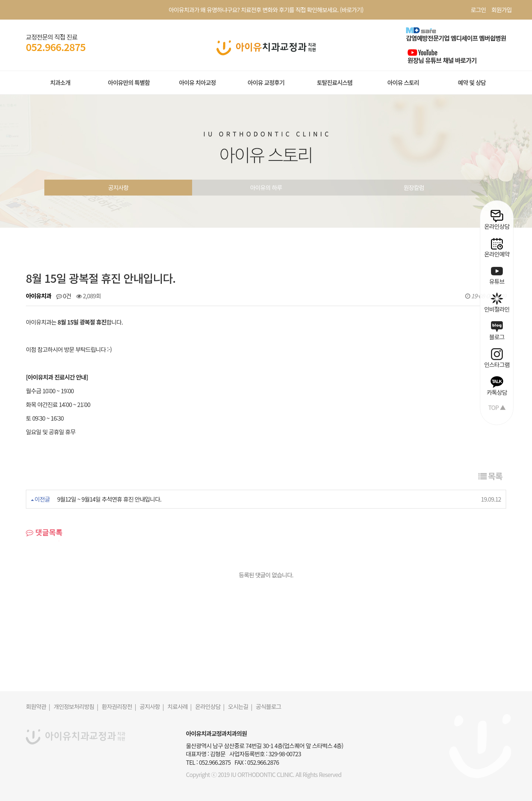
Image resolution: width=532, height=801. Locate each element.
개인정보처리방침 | (76, 706)
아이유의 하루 (266, 187)
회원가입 (502, 10)
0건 (64, 296)
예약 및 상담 (472, 82)
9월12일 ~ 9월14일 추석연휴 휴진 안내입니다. (109, 499)
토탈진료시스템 (335, 82)
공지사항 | (152, 706)
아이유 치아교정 (197, 82)
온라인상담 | (210, 706)
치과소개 (60, 82)
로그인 (478, 10)
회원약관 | (38, 706)
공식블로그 (268, 706)
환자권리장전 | (119, 706)
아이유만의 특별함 (129, 82)
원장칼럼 (414, 187)
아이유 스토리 (403, 82)
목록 (490, 476)
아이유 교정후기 (266, 82)
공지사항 (118, 187)
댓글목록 (44, 532)
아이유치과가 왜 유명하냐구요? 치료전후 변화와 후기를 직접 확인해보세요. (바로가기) (266, 10)
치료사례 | (179, 706)
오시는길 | (240, 706)
